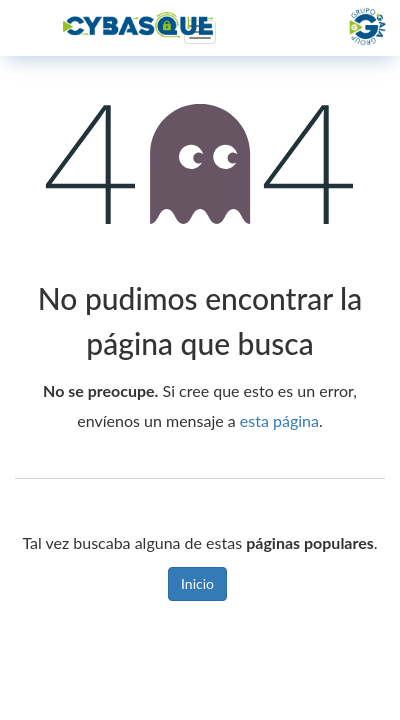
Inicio (197, 583)
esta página (279, 420)
